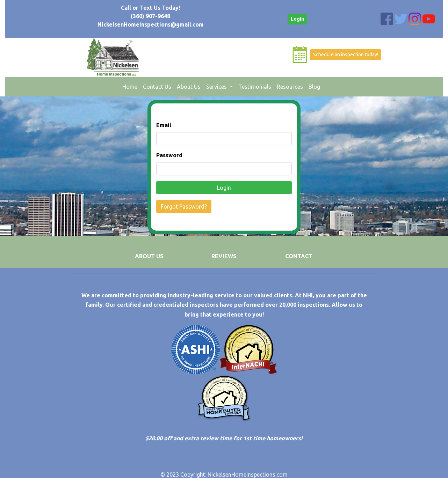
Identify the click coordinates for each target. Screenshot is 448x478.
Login (297, 19)
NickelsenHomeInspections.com (248, 475)
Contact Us (157, 87)
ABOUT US (149, 256)
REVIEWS (224, 256)
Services (217, 87)
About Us (189, 87)
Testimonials (255, 87)
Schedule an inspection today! (346, 55)
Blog (314, 87)
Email (164, 125)
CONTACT (299, 256)
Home (131, 86)
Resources (290, 87)
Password (169, 155)
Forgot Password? (184, 207)
